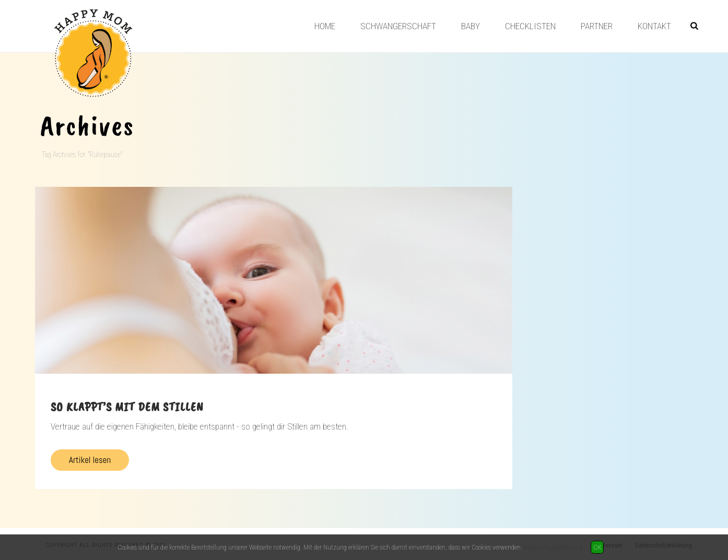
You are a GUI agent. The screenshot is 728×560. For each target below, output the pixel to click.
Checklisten (530, 26)
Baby (471, 26)
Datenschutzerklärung (553, 547)
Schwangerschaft (398, 26)
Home (325, 26)
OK (597, 547)
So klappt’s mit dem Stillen (127, 407)
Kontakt (654, 26)
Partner (597, 26)
